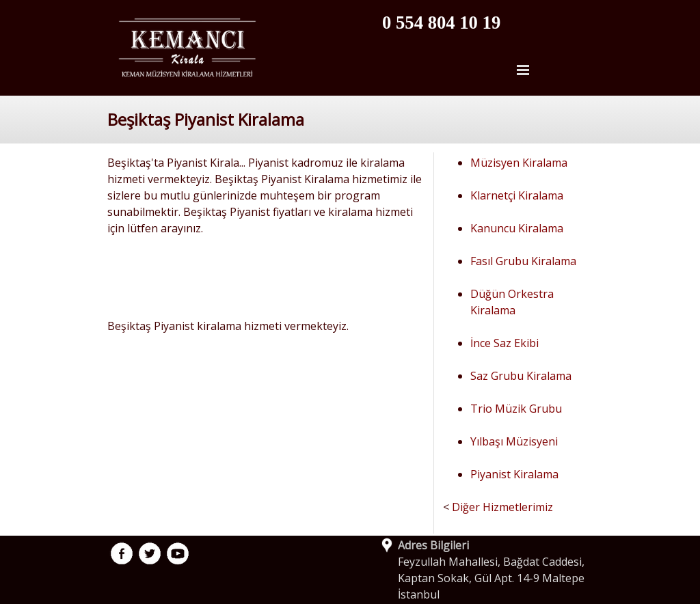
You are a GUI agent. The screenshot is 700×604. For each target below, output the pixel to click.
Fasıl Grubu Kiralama (523, 261)
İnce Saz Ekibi (504, 343)
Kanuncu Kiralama (517, 228)
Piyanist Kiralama (514, 474)
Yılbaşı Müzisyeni (514, 441)
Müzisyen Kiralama (519, 163)
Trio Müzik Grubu (516, 409)
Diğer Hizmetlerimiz (502, 507)
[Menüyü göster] (523, 70)
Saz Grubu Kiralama (521, 376)
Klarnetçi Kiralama (517, 195)
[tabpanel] (471, 23)
